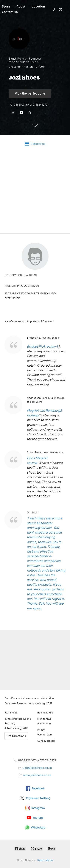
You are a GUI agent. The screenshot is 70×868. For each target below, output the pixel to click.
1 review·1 (51, 346)
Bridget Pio (35, 346)
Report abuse (45, 860)
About (21, 6)
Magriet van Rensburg (43, 411)
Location (38, 6)
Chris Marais (36, 458)
